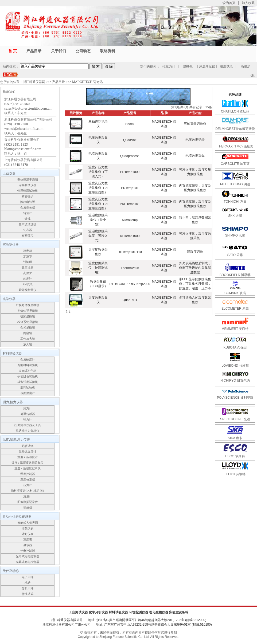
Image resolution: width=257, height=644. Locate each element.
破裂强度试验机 (28, 382)
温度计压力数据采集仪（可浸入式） (98, 172)
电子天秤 (28, 577)
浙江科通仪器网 (34, 82)
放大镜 (28, 344)
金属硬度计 (28, 359)
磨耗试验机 (28, 387)
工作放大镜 (28, 339)
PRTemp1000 (130, 172)
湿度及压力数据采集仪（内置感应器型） (98, 204)
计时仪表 (28, 534)
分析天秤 (28, 588)
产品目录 (59, 82)
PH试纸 (27, 284)
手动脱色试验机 (28, 376)
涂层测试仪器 (28, 185)
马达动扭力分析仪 (28, 431)
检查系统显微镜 (28, 322)
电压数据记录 (195, 140)
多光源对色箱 (28, 371)
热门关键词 (148, 66)
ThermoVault (130, 268)
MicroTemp (130, 220)
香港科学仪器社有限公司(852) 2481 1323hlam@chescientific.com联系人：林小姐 (23, 147)
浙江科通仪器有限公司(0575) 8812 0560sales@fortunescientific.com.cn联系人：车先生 (28, 106)
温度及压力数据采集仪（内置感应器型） (98, 188)
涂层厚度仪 (207, 66)
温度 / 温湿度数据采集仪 (27, 463)
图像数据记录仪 (28, 502)
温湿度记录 (195, 252)
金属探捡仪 (28, 207)
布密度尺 (28, 235)
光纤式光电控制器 (28, 556)
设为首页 (229, 3)
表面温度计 (28, 393)
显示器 (28, 545)
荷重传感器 (28, 414)
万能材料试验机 (28, 365)
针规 (28, 219)
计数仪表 (28, 528)
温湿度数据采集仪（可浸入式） (98, 236)
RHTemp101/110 (130, 252)
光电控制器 (28, 551)
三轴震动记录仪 (195, 124)
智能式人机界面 (28, 523)
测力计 (28, 408)
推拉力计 (169, 66)
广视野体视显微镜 (28, 305)
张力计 (28, 419)
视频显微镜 (28, 316)
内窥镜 (28, 333)
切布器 (28, 230)
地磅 (28, 583)
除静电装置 (28, 202)
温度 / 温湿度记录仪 (27, 468)
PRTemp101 (130, 188)
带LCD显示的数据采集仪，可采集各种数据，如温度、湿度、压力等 (195, 284)
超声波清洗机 (28, 224)
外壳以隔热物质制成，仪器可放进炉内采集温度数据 (195, 268)
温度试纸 (226, 66)
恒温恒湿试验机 (28, 191)
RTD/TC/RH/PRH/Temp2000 (130, 284)
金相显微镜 (28, 327)
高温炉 (246, 66)
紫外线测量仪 (28, 290)
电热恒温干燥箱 (28, 179)
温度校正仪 (28, 479)
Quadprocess (130, 156)
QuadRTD (130, 300)
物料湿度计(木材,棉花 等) (27, 491)
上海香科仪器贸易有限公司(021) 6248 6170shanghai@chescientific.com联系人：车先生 (26, 167)
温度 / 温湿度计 (27, 457)
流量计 (28, 496)
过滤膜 (28, 262)
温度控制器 (28, 474)
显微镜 (188, 66)
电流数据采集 (195, 156)
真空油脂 (28, 267)
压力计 (28, 485)
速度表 (28, 539)
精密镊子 (28, 196)
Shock (130, 124)
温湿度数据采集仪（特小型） (98, 220)
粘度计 (28, 279)
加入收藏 (248, 3)
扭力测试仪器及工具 (28, 425)
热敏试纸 (28, 446)
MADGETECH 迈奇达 (87, 82)
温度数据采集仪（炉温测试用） (98, 268)
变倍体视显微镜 (28, 311)
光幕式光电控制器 (28, 562)
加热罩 (28, 256)
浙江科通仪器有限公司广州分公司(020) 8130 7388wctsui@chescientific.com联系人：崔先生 (28, 126)
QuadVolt (130, 140)
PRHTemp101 (130, 204)
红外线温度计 (28, 451)
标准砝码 (28, 594)
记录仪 (28, 507)
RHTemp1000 (130, 236)
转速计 (28, 213)
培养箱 (28, 251)
